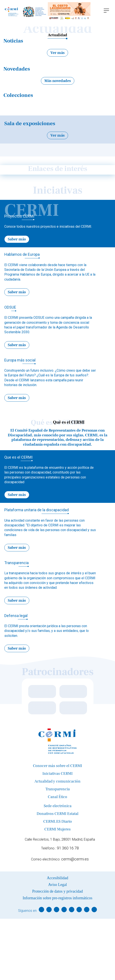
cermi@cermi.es (75, 859)
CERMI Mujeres (57, 829)
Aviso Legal (57, 885)
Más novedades (58, 81)
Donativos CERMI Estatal (57, 814)
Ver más (57, 53)
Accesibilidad (58, 878)
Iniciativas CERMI (57, 774)
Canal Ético (57, 797)
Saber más (17, 239)
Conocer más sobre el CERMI (57, 766)
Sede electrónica (58, 806)
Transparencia (58, 789)
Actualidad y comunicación (57, 781)
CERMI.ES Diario (58, 821)
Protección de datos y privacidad (58, 891)
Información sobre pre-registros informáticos (57, 898)
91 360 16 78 (68, 848)
